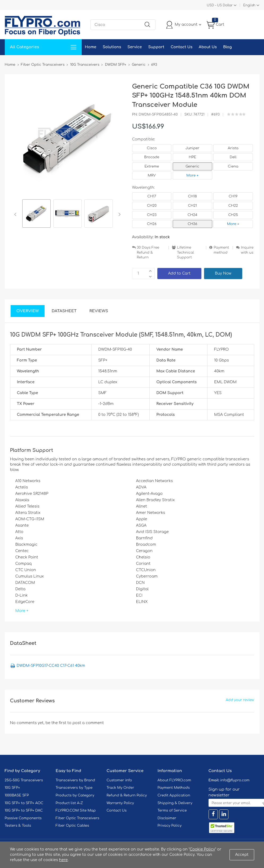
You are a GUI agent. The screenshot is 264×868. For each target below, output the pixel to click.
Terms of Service (172, 810)
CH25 (233, 215)
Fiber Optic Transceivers (78, 818)
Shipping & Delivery (175, 803)
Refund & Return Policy (127, 795)
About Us (208, 47)
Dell (233, 157)
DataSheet (64, 311)
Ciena (233, 166)
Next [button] (118, 214)
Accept (242, 855)
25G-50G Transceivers (24, 780)
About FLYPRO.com (174, 780)
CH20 (152, 206)
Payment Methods (174, 788)
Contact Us (181, 47)
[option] (36, 214)
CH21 (192, 206)
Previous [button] (16, 214)
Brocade (152, 157)
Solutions (112, 47)
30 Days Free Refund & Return (148, 252)
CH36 (192, 224)
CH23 (152, 215)
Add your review (240, 700)
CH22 (233, 206)
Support (156, 47)
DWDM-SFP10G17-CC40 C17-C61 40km (51, 666)
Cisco (152, 148)
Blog (228, 47)
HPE (192, 157)
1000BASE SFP (17, 795)
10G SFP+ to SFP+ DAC (24, 810)
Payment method (221, 250)
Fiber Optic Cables (72, 826)
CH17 (152, 196)
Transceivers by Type (74, 788)
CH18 (192, 196)
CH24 (192, 215)
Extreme (152, 166)
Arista (233, 148)
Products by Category (75, 795)
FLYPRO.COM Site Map (76, 810)
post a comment (88, 723)
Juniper (192, 148)
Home (91, 47)
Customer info (119, 780)
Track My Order (120, 788)
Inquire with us (247, 250)
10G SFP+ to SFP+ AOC (24, 803)
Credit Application (174, 795)
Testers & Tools (18, 826)
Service (135, 47)
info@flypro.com (235, 780)
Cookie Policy (202, 849)
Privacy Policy (170, 826)
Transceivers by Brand (75, 780)
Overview (28, 311)
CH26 (152, 224)
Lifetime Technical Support (185, 252)
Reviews (99, 311)
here (64, 860)
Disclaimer (167, 818)
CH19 (233, 196)
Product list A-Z (69, 803)
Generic (192, 166)
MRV (152, 175)
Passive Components (23, 818)
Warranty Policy (120, 803)
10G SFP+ (12, 788)
